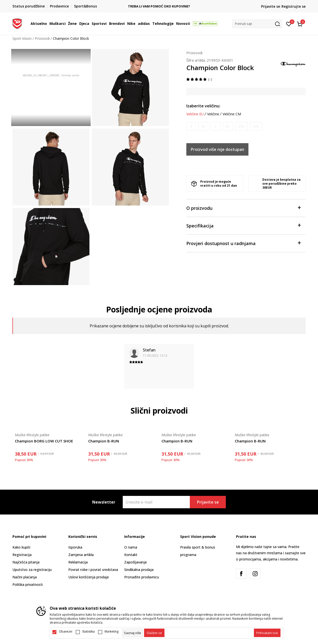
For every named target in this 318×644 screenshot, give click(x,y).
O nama (131, 547)
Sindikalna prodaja (139, 570)
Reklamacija (78, 562)
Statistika (88, 632)
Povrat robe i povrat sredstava (93, 570)
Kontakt (131, 555)
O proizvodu (243, 208)
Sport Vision (22, 38)
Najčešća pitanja (26, 562)
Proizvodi (42, 38)
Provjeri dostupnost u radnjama (243, 243)
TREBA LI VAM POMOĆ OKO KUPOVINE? (159, 6)
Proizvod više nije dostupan (218, 149)
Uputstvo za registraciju (32, 570)
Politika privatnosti (28, 584)
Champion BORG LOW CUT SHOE (44, 441)
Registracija (22, 555)
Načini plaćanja (25, 577)
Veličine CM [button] (232, 114)
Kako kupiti (21, 547)
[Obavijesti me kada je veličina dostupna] (191, 126)
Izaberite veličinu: (203, 106)
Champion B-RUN (104, 441)
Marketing (112, 632)
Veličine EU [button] (195, 114)
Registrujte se (294, 6)
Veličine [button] (213, 114)
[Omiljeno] (289, 24)
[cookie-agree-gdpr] (154, 633)
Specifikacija (243, 225)
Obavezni (66, 632)
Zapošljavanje (136, 562)
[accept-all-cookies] (267, 633)
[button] (257, 24)
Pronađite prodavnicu (142, 577)
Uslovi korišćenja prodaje (89, 577)
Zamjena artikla (81, 555)
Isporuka (75, 547)
